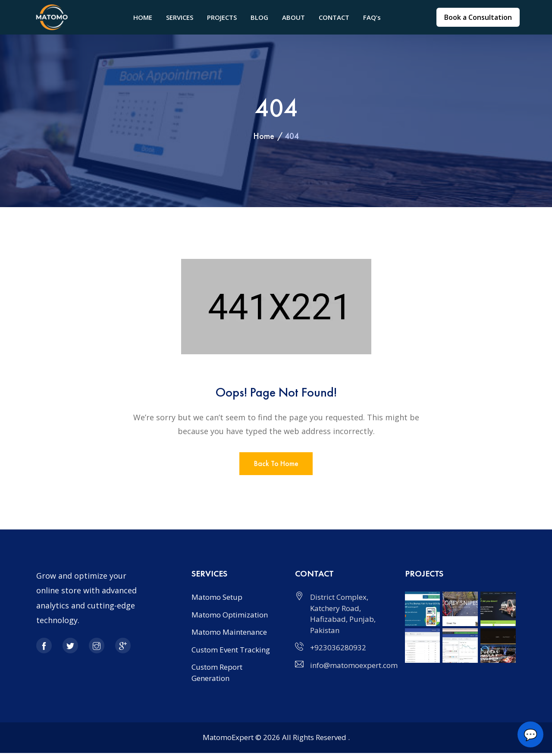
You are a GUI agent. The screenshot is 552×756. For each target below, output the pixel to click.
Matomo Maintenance (229, 635)
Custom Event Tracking (231, 653)
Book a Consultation (478, 17)
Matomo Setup (217, 600)
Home (264, 136)
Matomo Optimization (230, 618)
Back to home (276, 465)
